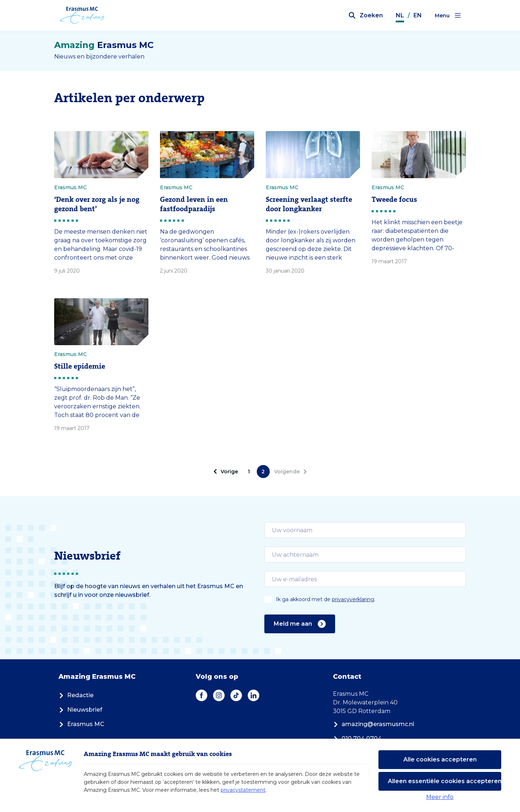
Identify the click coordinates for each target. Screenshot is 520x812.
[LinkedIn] (253, 695)
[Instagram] (219, 695)
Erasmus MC (81, 724)
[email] (365, 530)
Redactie (76, 695)
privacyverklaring (353, 599)
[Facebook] (201, 695)
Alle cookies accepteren (440, 759)
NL (400, 15)
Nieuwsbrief (80, 710)
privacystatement (243, 790)
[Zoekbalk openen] (366, 16)
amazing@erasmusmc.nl (374, 724)
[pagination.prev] (227, 472)
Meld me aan (300, 624)
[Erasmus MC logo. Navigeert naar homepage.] (82, 16)
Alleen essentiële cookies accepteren (445, 781)
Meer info (440, 797)
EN (418, 15)
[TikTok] (236, 695)
